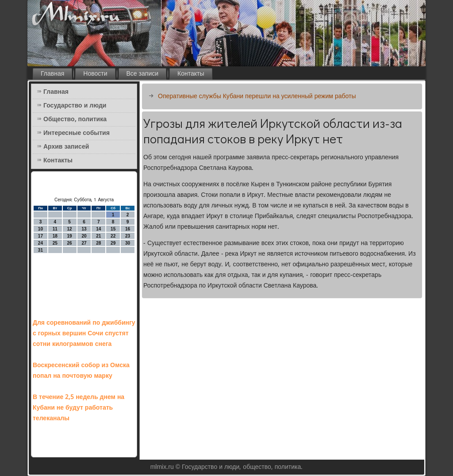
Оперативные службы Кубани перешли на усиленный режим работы (257, 96)
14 (98, 229)
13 (84, 229)
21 (98, 236)
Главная (52, 74)
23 (128, 236)
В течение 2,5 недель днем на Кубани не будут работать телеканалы (79, 408)
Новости (95, 74)
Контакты (191, 74)
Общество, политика (75, 119)
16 (128, 229)
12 (70, 229)
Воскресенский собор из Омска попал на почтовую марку (81, 371)
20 (84, 236)
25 (55, 243)
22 (113, 236)
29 (113, 243)
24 (40, 243)
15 (113, 229)
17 (40, 236)
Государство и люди (75, 106)
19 (70, 236)
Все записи (143, 74)
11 (55, 229)
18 (55, 236)
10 (40, 229)
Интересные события (77, 133)
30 (128, 243)
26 (70, 243)
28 (98, 243)
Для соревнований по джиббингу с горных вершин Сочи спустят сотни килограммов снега (84, 334)
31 (40, 250)
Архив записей (66, 147)
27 (84, 243)
